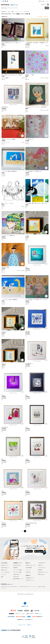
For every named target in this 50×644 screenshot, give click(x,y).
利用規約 (40, 570)
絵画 (12, 12)
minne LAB (16, 576)
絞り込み (46, 17)
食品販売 (15, 568)
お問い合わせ (41, 574)
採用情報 (43, 587)
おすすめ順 (39, 17)
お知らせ (40, 565)
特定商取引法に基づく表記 (6, 587)
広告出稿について (30, 578)
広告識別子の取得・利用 (24, 587)
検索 (47, 8)
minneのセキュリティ (43, 572)
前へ (21, 531)
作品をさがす (4, 570)
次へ (29, 531)
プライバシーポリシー (33, 587)
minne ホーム (4, 12)
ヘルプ (47, 1)
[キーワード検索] (26, 8)
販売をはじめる (42, 1)
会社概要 (39, 587)
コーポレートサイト (22, 625)
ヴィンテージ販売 (18, 570)
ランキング (4, 574)
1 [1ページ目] (25, 531)
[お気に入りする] (22, 39)
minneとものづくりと (31, 565)
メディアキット (4, 588)
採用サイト (30, 625)
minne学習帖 (29, 568)
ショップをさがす (5, 572)
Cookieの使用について (15, 587)
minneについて (5, 565)
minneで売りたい (17, 565)
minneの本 (28, 572)
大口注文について (30, 580)
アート (9, 12)
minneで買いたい (5, 568)
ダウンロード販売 (18, 572)
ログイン (43, 4)
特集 (2, 577)
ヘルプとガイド (42, 568)
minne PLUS (16, 574)
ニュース (28, 570)
